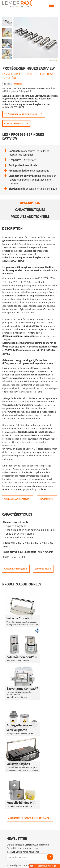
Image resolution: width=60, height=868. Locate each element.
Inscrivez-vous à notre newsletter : (23, 852)
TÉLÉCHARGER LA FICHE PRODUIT (21, 114)
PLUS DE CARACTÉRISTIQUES (14, 569)
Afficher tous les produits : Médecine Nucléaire (29, 818)
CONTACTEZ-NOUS (13, 123)
